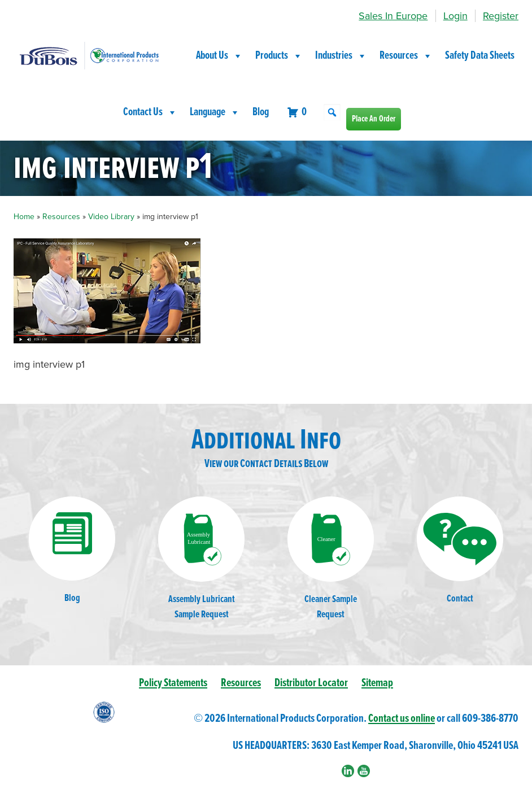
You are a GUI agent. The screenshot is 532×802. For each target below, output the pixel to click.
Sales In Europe (393, 16)
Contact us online (402, 719)
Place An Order (374, 119)
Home (24, 217)
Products (279, 56)
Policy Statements (173, 683)
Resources (406, 56)
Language (215, 112)
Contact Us (150, 112)
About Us (219, 56)
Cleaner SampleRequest (331, 559)
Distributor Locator (311, 683)
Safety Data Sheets (480, 56)
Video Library (111, 217)
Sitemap (377, 683)
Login (455, 16)
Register (501, 16)
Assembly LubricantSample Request (201, 559)
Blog (261, 112)
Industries (341, 56)
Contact (460, 551)
